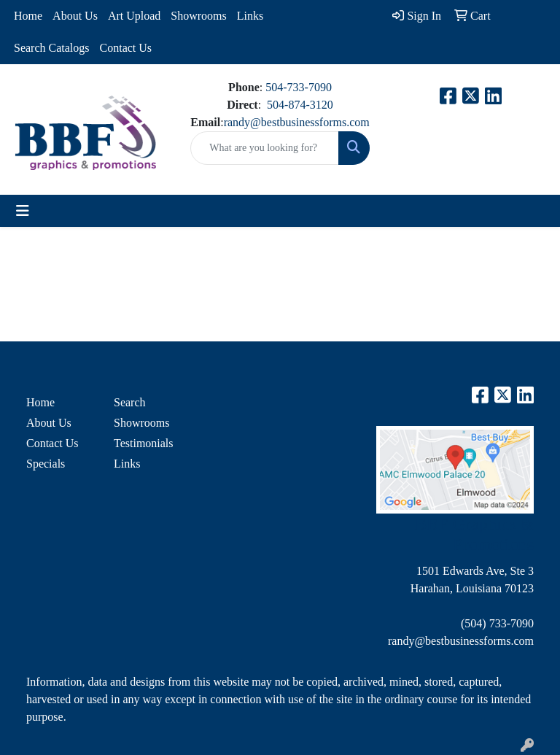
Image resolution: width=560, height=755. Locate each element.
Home (28, 16)
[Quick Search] (264, 148)
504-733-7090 (299, 87)
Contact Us (126, 48)
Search (130, 402)
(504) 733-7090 (497, 623)
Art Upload (134, 16)
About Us (75, 16)
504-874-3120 (300, 105)
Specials (46, 464)
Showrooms (198, 16)
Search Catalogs (52, 48)
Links (250, 16)
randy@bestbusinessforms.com (297, 122)
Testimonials (144, 443)
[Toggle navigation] (23, 211)
